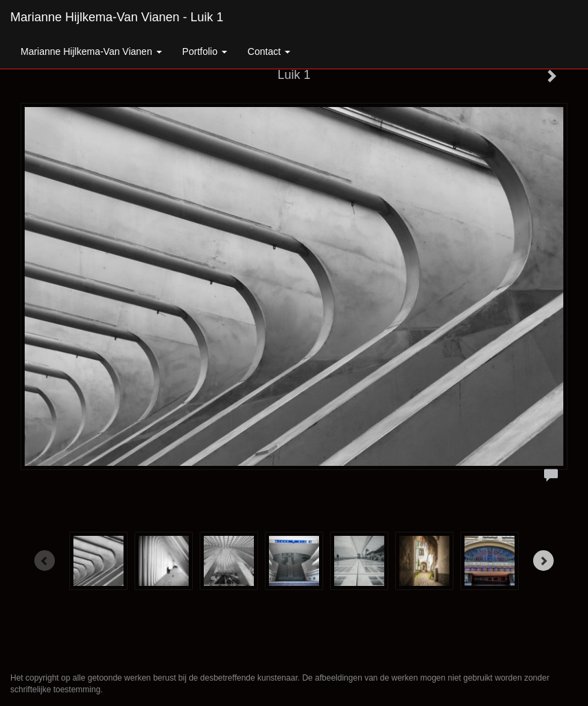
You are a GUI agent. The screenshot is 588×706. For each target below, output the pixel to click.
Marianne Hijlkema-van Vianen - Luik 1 (117, 17)
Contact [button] (269, 51)
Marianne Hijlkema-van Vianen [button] (91, 51)
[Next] (543, 561)
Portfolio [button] (205, 51)
